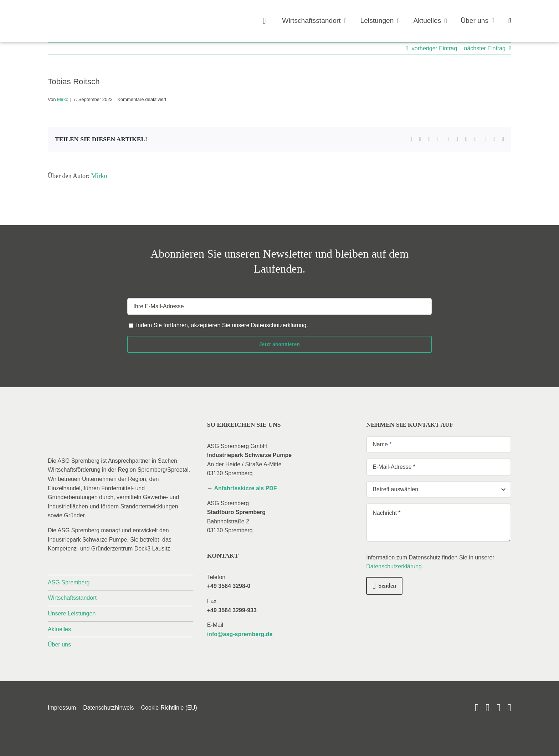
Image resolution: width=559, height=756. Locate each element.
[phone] (509, 708)
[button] (510, 21)
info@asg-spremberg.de (240, 634)
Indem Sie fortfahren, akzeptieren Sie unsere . (222, 325)
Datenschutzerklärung (279, 325)
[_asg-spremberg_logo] (89, 13)
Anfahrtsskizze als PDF (246, 488)
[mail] (499, 708)
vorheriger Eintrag (434, 48)
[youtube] (477, 708)
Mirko (63, 99)
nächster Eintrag (485, 48)
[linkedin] (488, 708)
